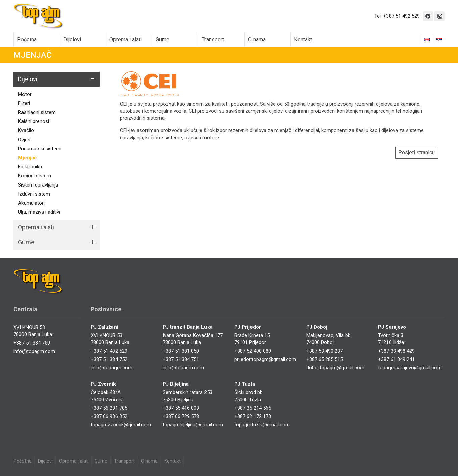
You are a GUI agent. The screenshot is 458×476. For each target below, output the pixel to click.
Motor (25, 94)
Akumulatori (31, 203)
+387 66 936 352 (109, 416)
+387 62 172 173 (253, 416)
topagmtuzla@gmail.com (262, 425)
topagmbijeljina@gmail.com (193, 425)
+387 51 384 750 (32, 343)
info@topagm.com (34, 351)
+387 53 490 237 (325, 351)
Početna (27, 39)
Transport (213, 39)
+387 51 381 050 (181, 351)
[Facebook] (428, 16)
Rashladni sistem (37, 112)
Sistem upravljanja (38, 185)
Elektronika (30, 167)
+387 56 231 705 (109, 408)
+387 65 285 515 (325, 359)
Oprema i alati (126, 39)
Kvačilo (26, 130)
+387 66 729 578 (181, 416)
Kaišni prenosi (34, 121)
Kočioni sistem (35, 176)
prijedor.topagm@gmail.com (265, 359)
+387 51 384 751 (181, 359)
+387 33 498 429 (396, 351)
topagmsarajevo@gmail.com (410, 368)
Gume (163, 39)
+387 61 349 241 (396, 359)
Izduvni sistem (34, 194)
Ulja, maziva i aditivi (39, 212)
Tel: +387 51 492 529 (397, 16)
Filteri (24, 103)
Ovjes (24, 140)
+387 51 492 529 (109, 351)
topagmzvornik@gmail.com (121, 425)
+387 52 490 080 (253, 351)
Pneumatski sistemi (40, 149)
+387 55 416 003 (181, 408)
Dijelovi (72, 39)
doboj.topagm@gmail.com (335, 368)
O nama (257, 39)
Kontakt (303, 39)
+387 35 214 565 (253, 408)
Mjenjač (27, 158)
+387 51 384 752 (109, 359)
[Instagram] (440, 16)
